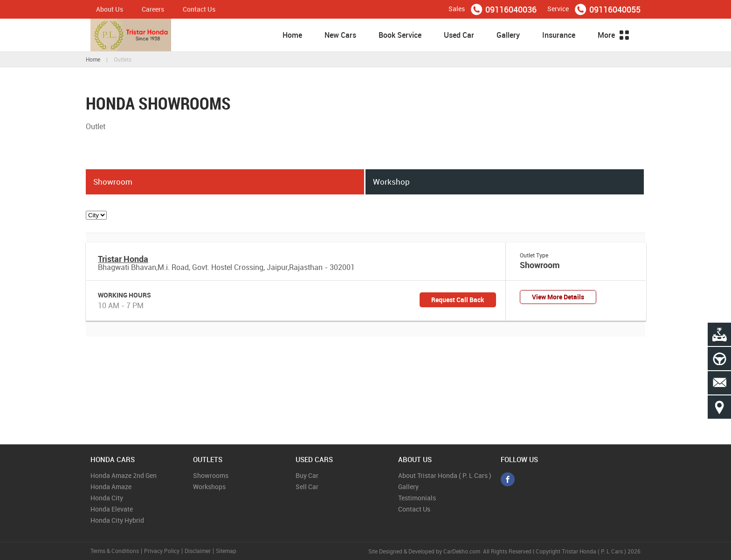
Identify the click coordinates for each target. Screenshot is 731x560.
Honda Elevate (112, 509)
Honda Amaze (111, 487)
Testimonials (417, 498)
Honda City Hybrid (117, 520)
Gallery (508, 35)
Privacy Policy (162, 551)
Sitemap (226, 551)
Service (558, 9)
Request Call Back (458, 300)
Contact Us (199, 9)
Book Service (400, 35)
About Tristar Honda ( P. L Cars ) (445, 475)
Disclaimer (198, 551)
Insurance (559, 35)
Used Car (459, 35)
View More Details (558, 297)
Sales (457, 9)
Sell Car (307, 487)
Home (292, 35)
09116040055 (615, 9)
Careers (153, 9)
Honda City (107, 498)
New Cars (340, 35)
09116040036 (511, 9)
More (614, 35)
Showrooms (211, 475)
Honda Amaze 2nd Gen (124, 475)
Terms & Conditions (115, 551)
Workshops (209, 487)
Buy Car (307, 475)
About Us (110, 9)
